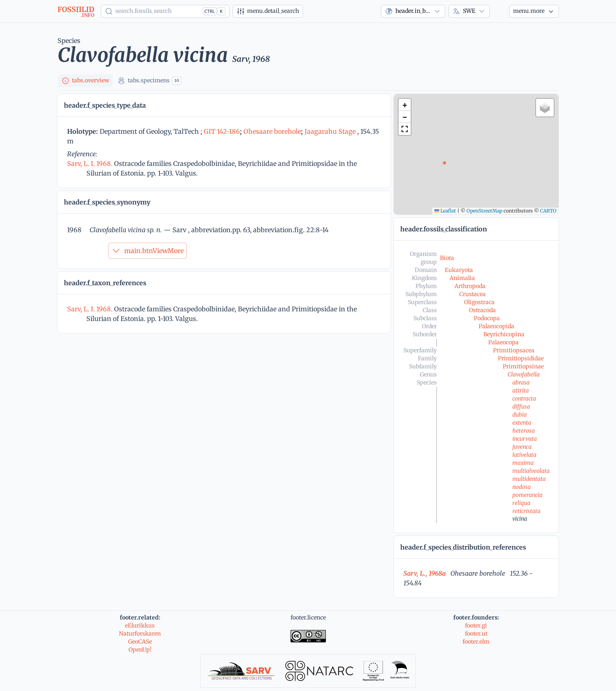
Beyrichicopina (504, 334)
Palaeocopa (503, 342)
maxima (523, 463)
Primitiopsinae (523, 366)
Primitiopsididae (521, 358)
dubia (520, 415)
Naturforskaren (140, 634)
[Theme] (499, 11)
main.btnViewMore (147, 251)
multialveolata (531, 471)
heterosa (524, 431)
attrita (521, 390)
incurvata (525, 439)
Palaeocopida (496, 326)
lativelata (524, 455)
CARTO (548, 211)
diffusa (521, 407)
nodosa (522, 487)
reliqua (521, 503)
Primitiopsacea (514, 350)
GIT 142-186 (222, 131)
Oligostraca (479, 302)
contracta (524, 399)
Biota (447, 258)
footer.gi (476, 626)
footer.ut (476, 634)
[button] (405, 105)
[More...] (534, 11)
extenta (522, 423)
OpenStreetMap (484, 211)
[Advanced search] (268, 11)
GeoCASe (140, 642)
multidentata (529, 479)
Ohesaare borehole (272, 131)
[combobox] (413, 11)
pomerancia (527, 495)
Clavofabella (524, 374)
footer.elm (476, 642)
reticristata (526, 511)
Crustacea (473, 294)
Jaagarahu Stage (330, 131)
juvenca (522, 447)
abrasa (521, 382)
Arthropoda (470, 286)
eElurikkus (140, 626)
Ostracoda (482, 310)
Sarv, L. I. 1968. (91, 164)
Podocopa (487, 318)
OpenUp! (140, 650)
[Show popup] (165, 11)
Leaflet (445, 211)
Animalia (462, 278)
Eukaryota (459, 270)
